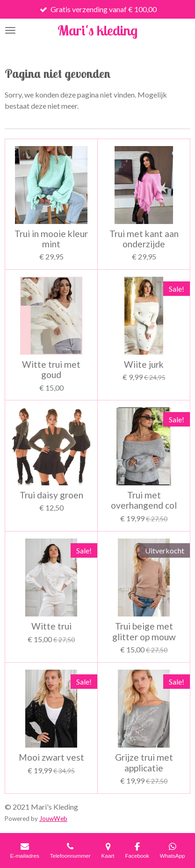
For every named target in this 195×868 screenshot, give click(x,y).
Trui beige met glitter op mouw (144, 631)
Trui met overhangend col (144, 500)
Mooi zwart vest (51, 757)
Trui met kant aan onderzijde (144, 239)
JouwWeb (53, 819)
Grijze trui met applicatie (144, 763)
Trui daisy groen (51, 495)
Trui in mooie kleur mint (51, 239)
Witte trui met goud (51, 370)
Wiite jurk (144, 364)
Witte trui (51, 626)
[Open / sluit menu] (10, 30)
